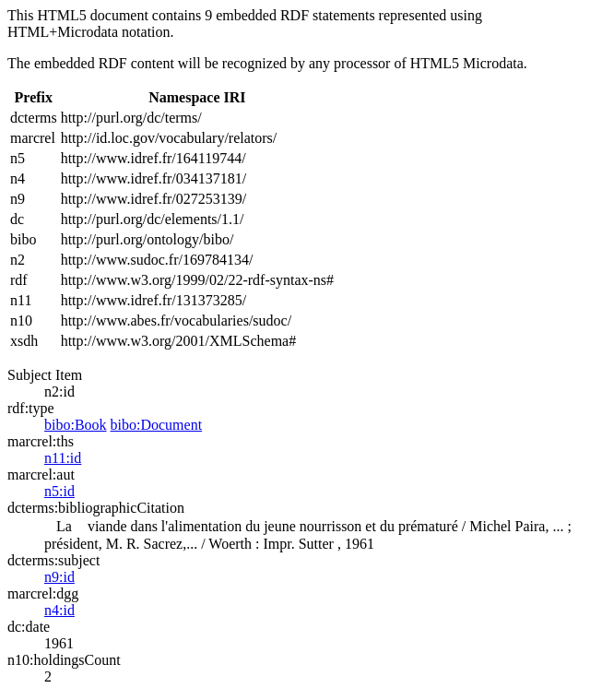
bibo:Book (76, 425)
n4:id (59, 610)
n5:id (59, 491)
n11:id (63, 458)
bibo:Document (157, 425)
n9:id (59, 577)
